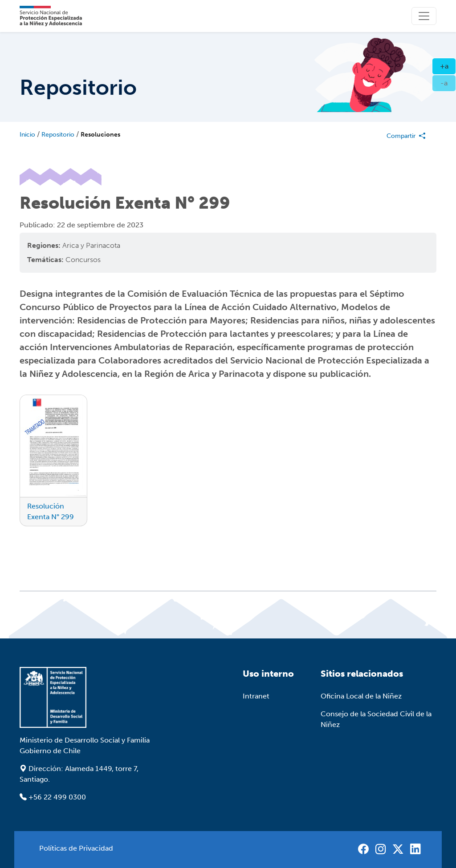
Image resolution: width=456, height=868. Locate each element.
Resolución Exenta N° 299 (51, 511)
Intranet (256, 696)
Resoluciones (100, 135)
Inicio (27, 135)
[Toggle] (424, 16)
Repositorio (58, 135)
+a (448, 65)
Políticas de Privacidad (76, 848)
